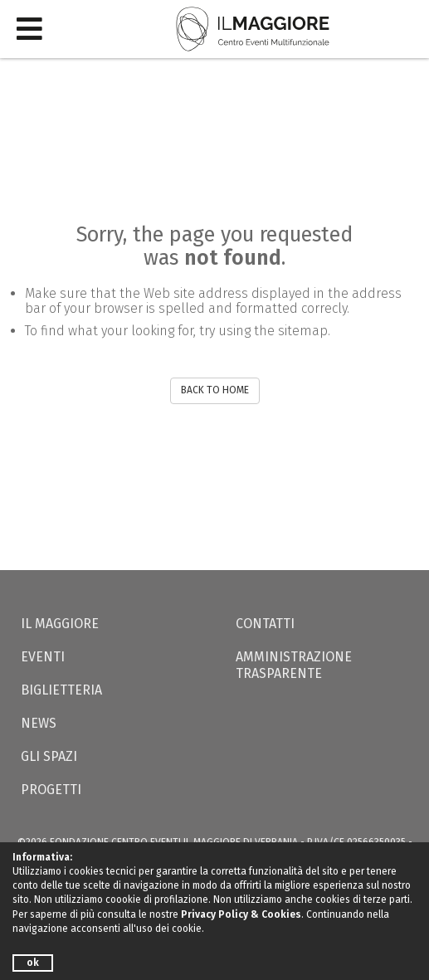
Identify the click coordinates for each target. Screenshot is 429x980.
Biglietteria (61, 690)
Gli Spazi (49, 756)
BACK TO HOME (215, 390)
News (39, 723)
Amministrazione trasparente (294, 665)
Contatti (265, 624)
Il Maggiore (60, 624)
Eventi (43, 657)
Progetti (51, 790)
